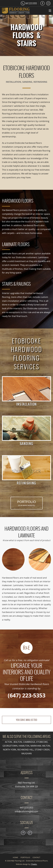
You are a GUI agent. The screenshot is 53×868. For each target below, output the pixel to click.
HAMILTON (24, 746)
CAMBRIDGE (29, 742)
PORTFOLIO (27, 503)
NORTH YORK (10, 750)
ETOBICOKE (42, 742)
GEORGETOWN (10, 746)
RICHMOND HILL (25, 750)
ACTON (9, 742)
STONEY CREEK (42, 750)
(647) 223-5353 (27, 695)
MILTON (46, 746)
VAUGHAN (26, 753)
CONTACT (36, 857)
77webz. (34, 864)
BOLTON (18, 742)
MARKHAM (36, 746)
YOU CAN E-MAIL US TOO (27, 720)
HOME (15, 857)
